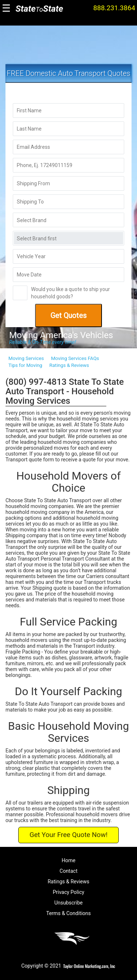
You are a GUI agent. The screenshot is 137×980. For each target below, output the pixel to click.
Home (69, 860)
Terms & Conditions (68, 913)
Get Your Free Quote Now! (69, 835)
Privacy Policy (68, 892)
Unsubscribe (69, 903)
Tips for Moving (25, 365)
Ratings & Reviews (69, 365)
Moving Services (26, 358)
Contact (68, 871)
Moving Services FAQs (75, 358)
